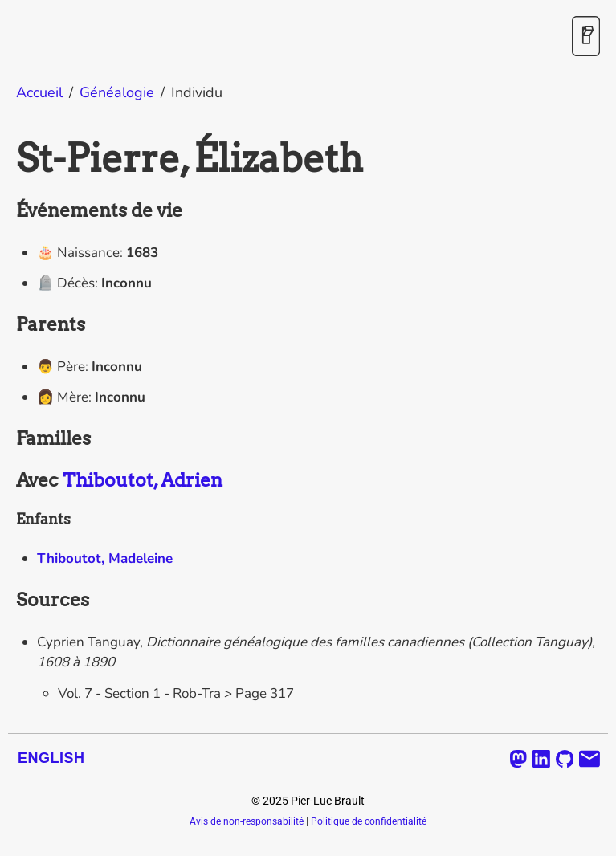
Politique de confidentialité (369, 821)
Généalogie (117, 92)
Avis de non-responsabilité (247, 821)
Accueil (39, 92)
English (51, 758)
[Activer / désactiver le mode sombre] (586, 37)
